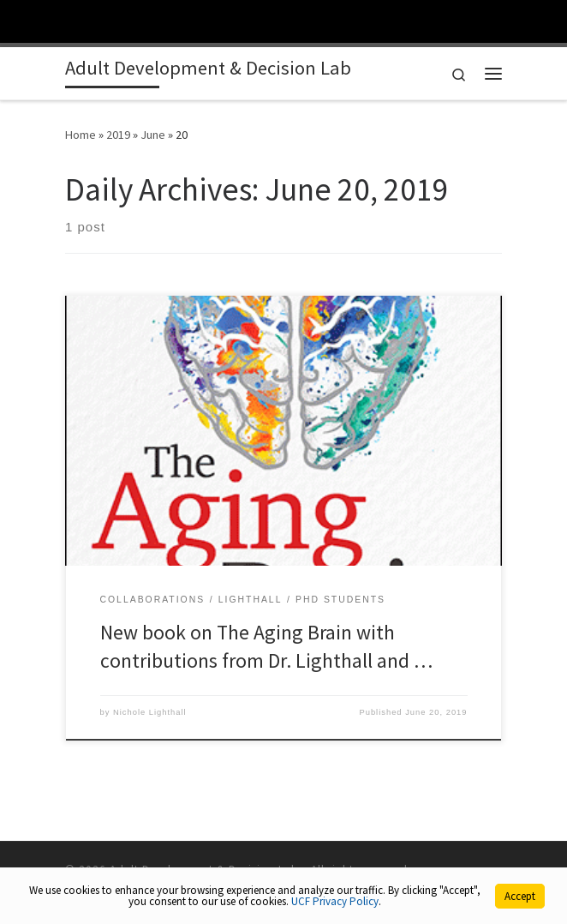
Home (81, 135)
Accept (520, 896)
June (153, 135)
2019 (118, 135)
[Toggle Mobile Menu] (550, 20)
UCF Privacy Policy (335, 901)
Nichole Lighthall (150, 712)
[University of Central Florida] (130, 21)
